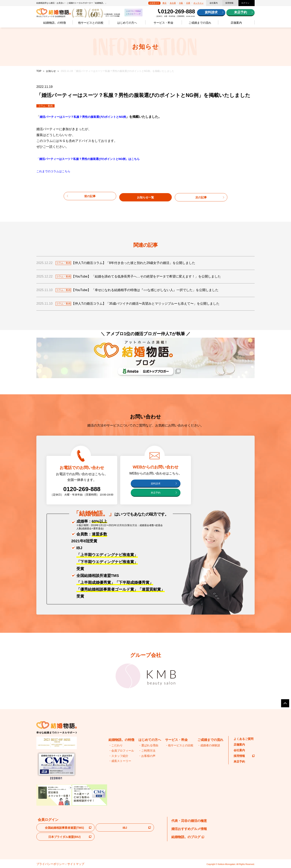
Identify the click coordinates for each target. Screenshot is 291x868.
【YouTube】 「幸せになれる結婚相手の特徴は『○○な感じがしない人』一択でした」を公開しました (150, 289)
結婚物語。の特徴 (55, 23)
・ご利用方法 (147, 751)
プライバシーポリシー (46, 864)
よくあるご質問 (244, 739)
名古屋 (173, 3)
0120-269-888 (178, 12)
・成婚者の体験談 (209, 746)
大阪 (181, 3)
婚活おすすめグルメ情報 (189, 829)
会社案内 (214, 3)
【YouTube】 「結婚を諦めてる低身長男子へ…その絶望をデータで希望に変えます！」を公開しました (151, 276)
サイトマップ (65, 864)
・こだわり (116, 746)
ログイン (245, 3)
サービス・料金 (163, 23)
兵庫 (188, 3)
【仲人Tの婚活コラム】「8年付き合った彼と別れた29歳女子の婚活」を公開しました (138, 262)
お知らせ (51, 71)
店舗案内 (236, 23)
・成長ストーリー (120, 761)
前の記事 (90, 196)
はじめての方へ (127, 23)
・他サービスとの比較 (179, 746)
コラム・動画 (45, 106)
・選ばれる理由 (148, 746)
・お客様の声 (147, 756)
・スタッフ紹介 (118, 756)
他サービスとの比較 (91, 23)
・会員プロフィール (121, 751)
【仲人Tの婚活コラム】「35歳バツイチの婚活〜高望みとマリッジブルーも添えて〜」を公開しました (151, 303)
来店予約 (240, 12)
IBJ (125, 828)
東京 (164, 3)
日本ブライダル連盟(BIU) (64, 837)
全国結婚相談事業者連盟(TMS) (64, 828)
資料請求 (211, 12)
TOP (39, 71)
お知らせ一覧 (145, 196)
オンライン (198, 3)
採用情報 (229, 3)
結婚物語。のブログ (188, 837)
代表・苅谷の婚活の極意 (189, 821)
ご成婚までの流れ (200, 23)
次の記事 (201, 196)
